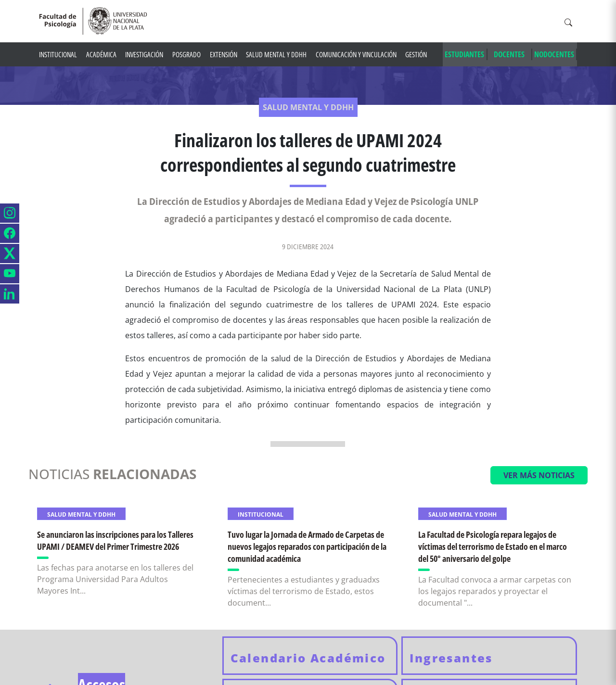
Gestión (416, 54)
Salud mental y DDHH (276, 54)
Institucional (58, 54)
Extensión (224, 54)
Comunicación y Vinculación (356, 54)
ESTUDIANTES (464, 54)
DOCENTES (509, 54)
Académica (101, 54)
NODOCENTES (554, 54)
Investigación (144, 54)
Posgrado (186, 54)
